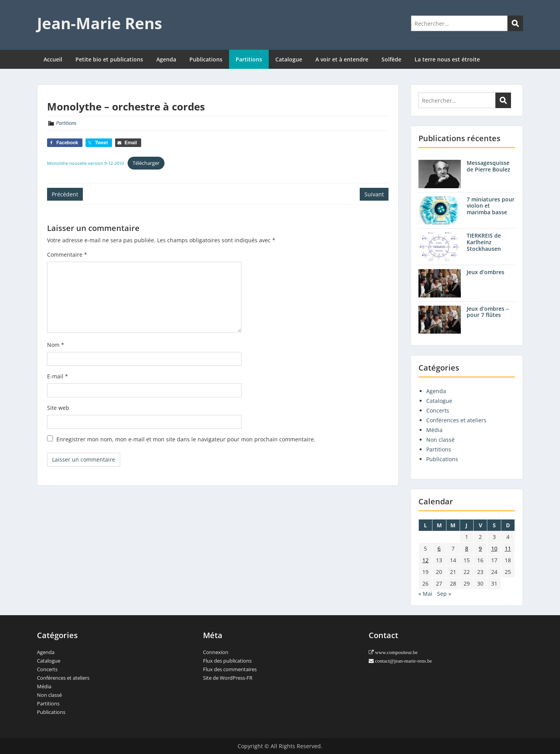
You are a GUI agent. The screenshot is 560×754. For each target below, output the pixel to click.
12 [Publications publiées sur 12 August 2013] (425, 560)
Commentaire (67, 255)
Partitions (249, 59)
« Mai (425, 594)
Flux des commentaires (230, 669)
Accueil (53, 59)
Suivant (374, 194)
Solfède (391, 59)
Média (434, 430)
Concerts (438, 410)
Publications (206, 59)
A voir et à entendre (342, 59)
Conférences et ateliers (456, 420)
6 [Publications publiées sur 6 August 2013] (439, 548)
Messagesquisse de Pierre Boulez (488, 166)
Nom (56, 345)
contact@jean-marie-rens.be (403, 661)
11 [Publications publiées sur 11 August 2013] (508, 548)
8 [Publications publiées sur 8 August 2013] (467, 548)
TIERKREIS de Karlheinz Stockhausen (484, 242)
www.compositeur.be (396, 652)
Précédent (65, 194)
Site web (58, 408)
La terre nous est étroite (447, 59)
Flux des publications (227, 661)
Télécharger (146, 163)
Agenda (166, 59)
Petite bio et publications (109, 59)
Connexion (216, 652)
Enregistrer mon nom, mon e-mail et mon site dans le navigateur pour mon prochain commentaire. (186, 439)
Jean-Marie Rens (100, 23)
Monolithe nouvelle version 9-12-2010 (85, 163)
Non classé (440, 440)
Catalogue (289, 59)
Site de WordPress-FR (228, 678)
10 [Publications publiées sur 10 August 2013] (494, 548)
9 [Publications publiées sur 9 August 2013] (480, 548)
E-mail (58, 376)
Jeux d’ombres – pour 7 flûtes (488, 312)
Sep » (444, 594)
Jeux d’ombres (486, 272)
